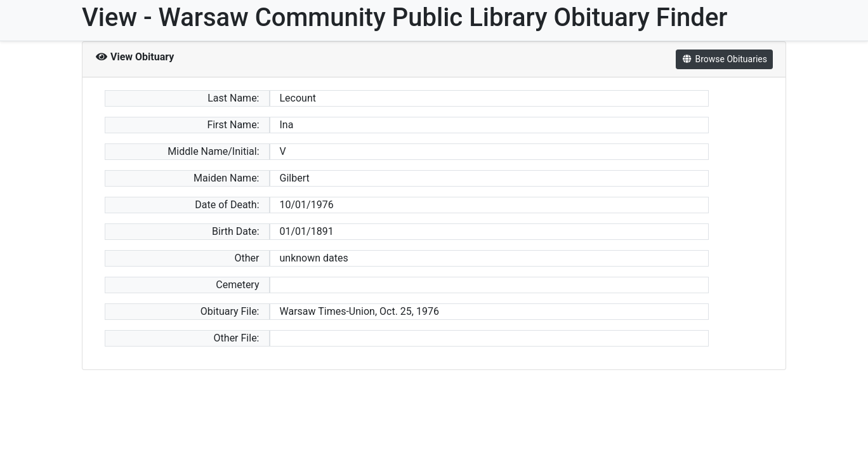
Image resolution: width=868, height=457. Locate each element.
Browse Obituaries (724, 59)
